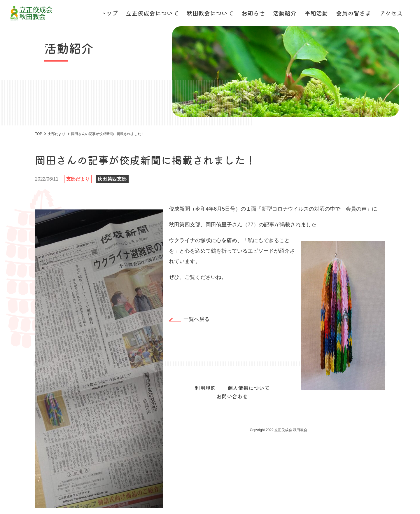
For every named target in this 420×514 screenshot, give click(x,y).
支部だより (78, 179)
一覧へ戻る (197, 319)
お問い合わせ (232, 396)
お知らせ (253, 13)
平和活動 (316, 13)
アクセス (391, 13)
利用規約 (205, 388)
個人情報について (249, 388)
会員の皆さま (353, 13)
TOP (38, 134)
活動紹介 (285, 13)
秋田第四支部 (112, 179)
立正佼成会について (152, 13)
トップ (109, 13)
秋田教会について (210, 13)
